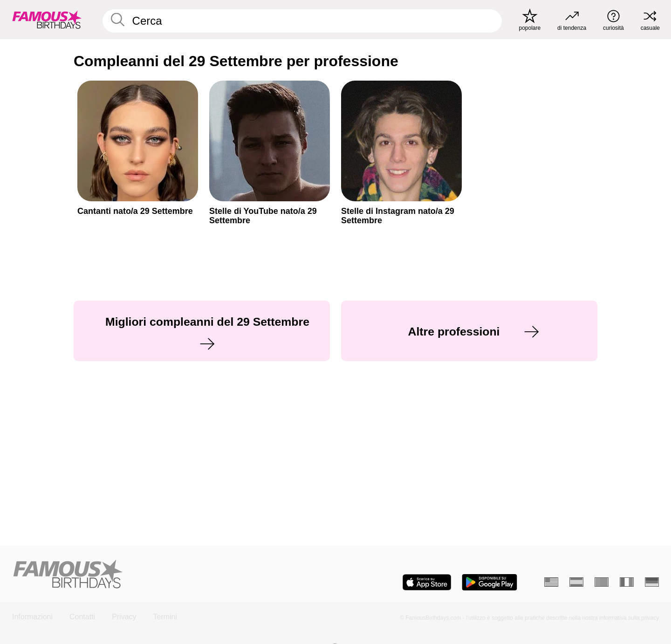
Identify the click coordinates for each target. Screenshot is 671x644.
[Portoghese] (602, 582)
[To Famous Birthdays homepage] (47, 20)
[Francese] (627, 582)
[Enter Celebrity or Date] (302, 21)
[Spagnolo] (576, 582)
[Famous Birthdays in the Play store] (490, 582)
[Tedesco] (652, 582)
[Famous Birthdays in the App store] (427, 582)
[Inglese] (551, 582)
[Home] (171, 575)
